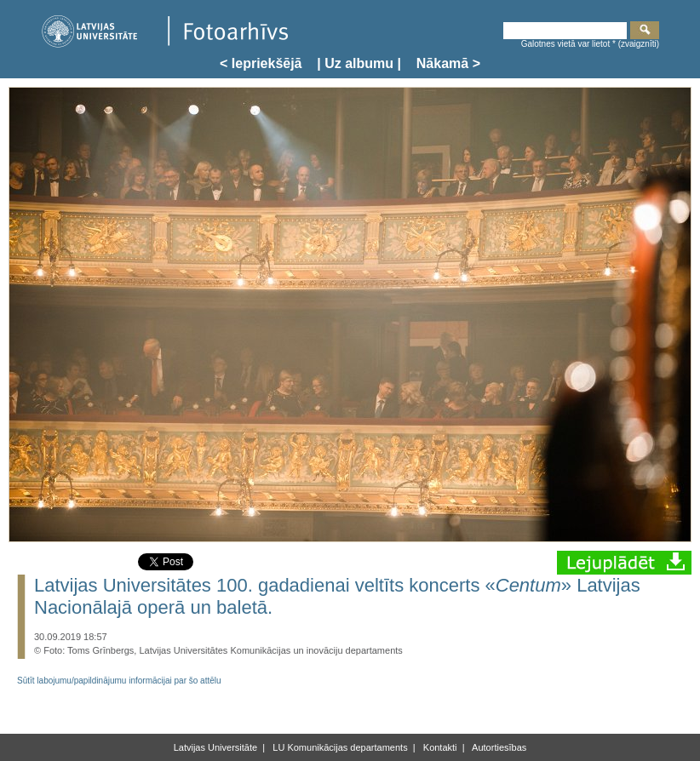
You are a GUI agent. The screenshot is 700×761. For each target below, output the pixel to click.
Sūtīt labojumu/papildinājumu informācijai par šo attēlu (119, 681)
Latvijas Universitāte (215, 747)
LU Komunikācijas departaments (339, 747)
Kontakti (439, 747)
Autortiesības (499, 747)
